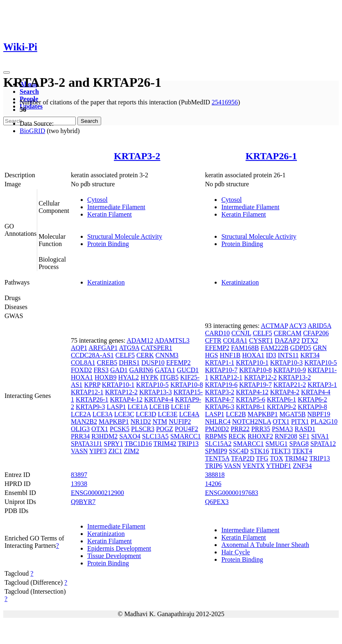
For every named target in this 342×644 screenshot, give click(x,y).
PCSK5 (120, 429)
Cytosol (97, 200)
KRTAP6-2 (313, 399)
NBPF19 (319, 414)
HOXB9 (105, 377)
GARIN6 (142, 370)
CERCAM (288, 333)
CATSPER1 (156, 348)
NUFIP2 (180, 421)
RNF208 (286, 436)
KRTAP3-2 (137, 156)
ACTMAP (274, 326)
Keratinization (106, 282)
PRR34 (80, 436)
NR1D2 (141, 421)
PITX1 (300, 421)
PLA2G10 (324, 421)
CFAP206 (316, 333)
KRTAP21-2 (290, 385)
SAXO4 (130, 436)
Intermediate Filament (116, 207)
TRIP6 (214, 466)
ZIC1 (115, 451)
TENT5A (217, 458)
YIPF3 (98, 451)
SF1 (304, 436)
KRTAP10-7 (221, 370)
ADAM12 (140, 340)
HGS (211, 355)
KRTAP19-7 (256, 385)
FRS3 (101, 370)
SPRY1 (113, 444)
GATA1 (165, 370)
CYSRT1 (261, 340)
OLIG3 (80, 429)
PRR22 (240, 429)
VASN (79, 451)
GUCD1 (188, 370)
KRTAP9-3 (91, 407)
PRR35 (260, 429)
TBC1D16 (138, 444)
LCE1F (180, 407)
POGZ (165, 429)
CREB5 (107, 363)
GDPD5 (301, 348)
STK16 (260, 451)
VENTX (254, 466)
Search (29, 92)
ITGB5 (169, 377)
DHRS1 (129, 363)
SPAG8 (299, 444)
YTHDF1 (279, 466)
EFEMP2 (179, 363)
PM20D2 (217, 429)
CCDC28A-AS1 (92, 355)
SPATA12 (323, 444)
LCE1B (159, 407)
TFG (262, 458)
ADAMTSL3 (172, 340)
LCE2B (236, 414)
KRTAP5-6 (251, 399)
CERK (145, 355)
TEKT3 (281, 451)
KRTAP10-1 (118, 385)
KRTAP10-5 (152, 385)
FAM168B (245, 348)
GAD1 (119, 370)
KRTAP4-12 (126, 399)
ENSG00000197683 (231, 493)
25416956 (225, 102)
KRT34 (310, 355)
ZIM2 (131, 451)
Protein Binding (108, 244)
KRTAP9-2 (282, 407)
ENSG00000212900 (97, 493)
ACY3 (298, 326)
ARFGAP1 (103, 348)
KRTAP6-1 (282, 399)
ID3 (271, 355)
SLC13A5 (155, 436)
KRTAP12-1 (87, 392)
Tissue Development (114, 556)
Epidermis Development (119, 548)
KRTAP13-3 (156, 392)
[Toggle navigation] (7, 72)
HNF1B (230, 355)
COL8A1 (83, 363)
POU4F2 (187, 429)
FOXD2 (82, 370)
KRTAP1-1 (220, 363)
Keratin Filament (110, 214)
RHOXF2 (260, 436)
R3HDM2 (104, 436)
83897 (79, 475)
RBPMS (216, 436)
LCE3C (124, 414)
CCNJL (241, 333)
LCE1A (138, 407)
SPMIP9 (216, 451)
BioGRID (32, 131)
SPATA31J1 (86, 444)
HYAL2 (128, 377)
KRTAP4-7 (220, 399)
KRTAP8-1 (251, 407)
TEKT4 (302, 451)
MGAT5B (292, 414)
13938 (79, 484)
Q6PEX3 (217, 502)
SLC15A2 (218, 444)
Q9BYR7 (83, 502)
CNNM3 (167, 355)
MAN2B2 (84, 421)
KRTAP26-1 (271, 156)
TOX (277, 458)
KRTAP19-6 (221, 385)
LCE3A (103, 414)
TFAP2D (243, 458)
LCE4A (189, 414)
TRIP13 (188, 444)
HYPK (149, 377)
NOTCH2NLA (252, 421)
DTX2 (310, 340)
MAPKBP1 (114, 421)
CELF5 (125, 355)
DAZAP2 (287, 340)
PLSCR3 (143, 429)
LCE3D (146, 414)
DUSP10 (153, 363)
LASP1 (116, 407)
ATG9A (129, 348)
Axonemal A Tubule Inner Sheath (265, 545)
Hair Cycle (236, 552)
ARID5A (319, 326)
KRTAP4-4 (159, 399)
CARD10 (217, 333)
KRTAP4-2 (285, 392)
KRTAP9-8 (313, 407)
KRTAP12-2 (121, 392)
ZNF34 (302, 466)
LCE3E (168, 414)
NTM (160, 421)
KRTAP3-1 (322, 385)
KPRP (92, 385)
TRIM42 (165, 444)
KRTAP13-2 (295, 377)
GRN (320, 348)
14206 (213, 484)
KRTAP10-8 (187, 385)
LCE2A (81, 414)
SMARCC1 (186, 436)
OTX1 (100, 429)
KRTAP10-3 (287, 363)
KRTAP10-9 (290, 370)
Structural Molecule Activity (125, 236)
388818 (215, 475)
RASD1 (305, 429)
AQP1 (79, 348)
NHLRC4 (217, 421)
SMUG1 (276, 444)
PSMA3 (283, 429)
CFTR (213, 340)
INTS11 (288, 355)
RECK (237, 436)
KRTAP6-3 (220, 407)
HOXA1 (82, 377)
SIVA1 (320, 436)
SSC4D (239, 451)
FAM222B (274, 348)
